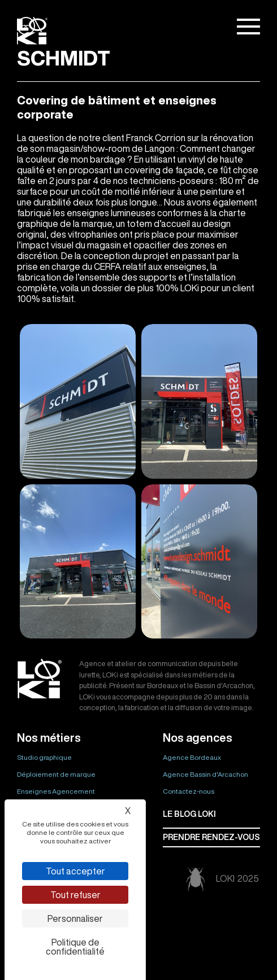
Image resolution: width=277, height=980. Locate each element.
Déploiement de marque (56, 774)
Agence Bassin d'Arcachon (205, 774)
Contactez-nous (189, 791)
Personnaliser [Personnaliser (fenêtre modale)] (75, 918)
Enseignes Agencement (56, 791)
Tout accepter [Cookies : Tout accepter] (75, 871)
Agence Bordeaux (192, 757)
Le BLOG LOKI (189, 814)
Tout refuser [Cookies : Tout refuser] (75, 895)
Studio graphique (44, 757)
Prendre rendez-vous (211, 837)
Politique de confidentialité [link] (75, 947)
